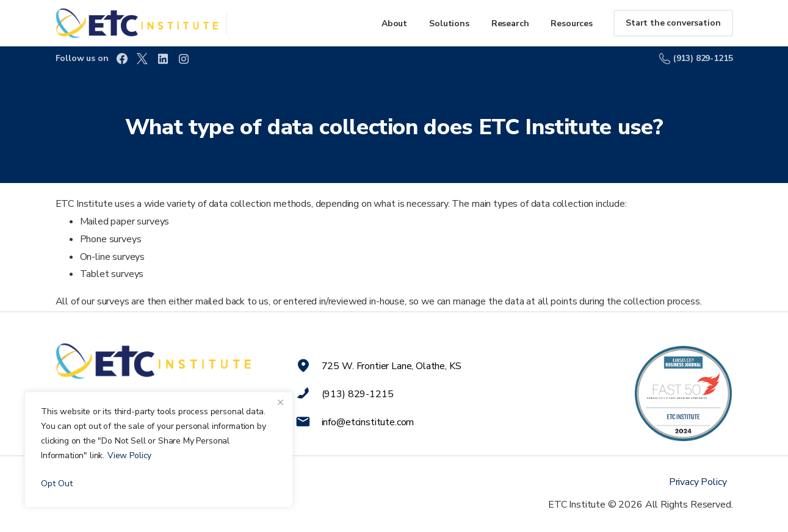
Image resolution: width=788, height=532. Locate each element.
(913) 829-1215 (696, 58)
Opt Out (57, 483)
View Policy (129, 455)
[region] (159, 450)
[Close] (280, 402)
